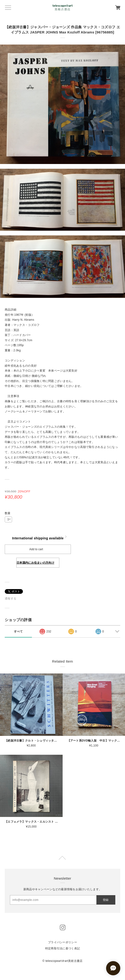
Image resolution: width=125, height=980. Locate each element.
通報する (11, 599)
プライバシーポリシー (62, 942)
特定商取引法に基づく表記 (62, 948)
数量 (8, 513)
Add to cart (36, 549)
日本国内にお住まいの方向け (35, 563)
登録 (106, 900)
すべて (18, 631)
